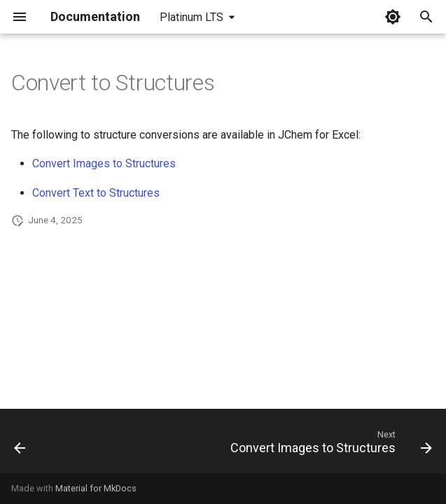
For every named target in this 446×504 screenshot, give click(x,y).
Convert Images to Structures (104, 163)
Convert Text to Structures (96, 193)
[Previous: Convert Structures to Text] (21, 445)
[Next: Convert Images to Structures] (329, 445)
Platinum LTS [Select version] (191, 17)
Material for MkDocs (96, 488)
